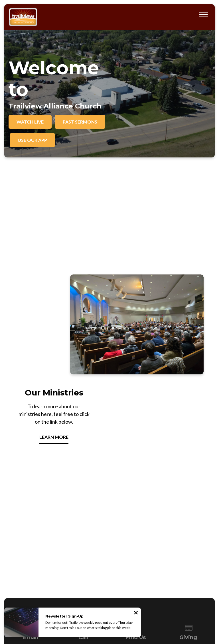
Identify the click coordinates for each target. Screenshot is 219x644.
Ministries (76, 590)
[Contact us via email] (31, 527)
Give (168, 590)
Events (96, 590)
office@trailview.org (31, 547)
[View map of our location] (136, 527)
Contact (138, 590)
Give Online (188, 547)
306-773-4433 (83, 547)
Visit (154, 590)
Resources (117, 590)
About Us (55, 590)
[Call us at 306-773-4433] (83, 527)
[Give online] (188, 527)
